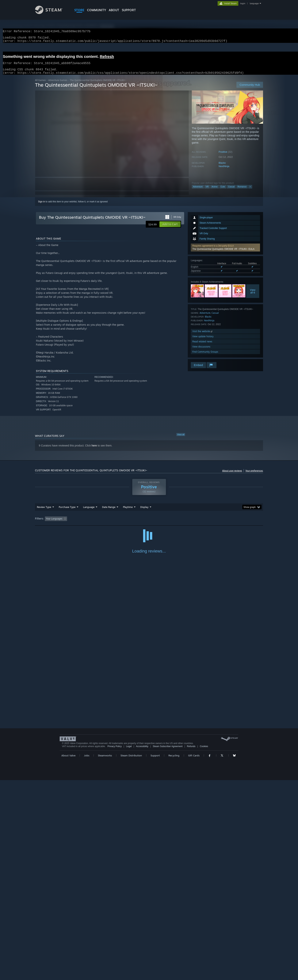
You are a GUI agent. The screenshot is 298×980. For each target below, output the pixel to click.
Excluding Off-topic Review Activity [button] (93, 523)
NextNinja (224, 171)
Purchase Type (67, 512)
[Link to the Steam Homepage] (52, 13)
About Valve (68, 955)
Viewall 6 (253, 296)
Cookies (204, 946)
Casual (231, 191)
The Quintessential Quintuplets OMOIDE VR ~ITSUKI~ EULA (223, 254)
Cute (223, 191)
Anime (214, 191)
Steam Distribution (131, 955)
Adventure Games (58, 85)
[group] (149, 524)
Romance (242, 191)
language (254, 3)
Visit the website (203, 336)
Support (155, 955)
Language (89, 512)
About (114, 10)
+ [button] (250, 191)
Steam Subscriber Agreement (168, 946)
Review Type (44, 512)
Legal (129, 946)
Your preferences (254, 475)
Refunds (191, 946)
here (94, 450)
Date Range (109, 512)
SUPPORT (129, 10)
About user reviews (232, 475)
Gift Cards (194, 955)
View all (181, 439)
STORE (79, 10)
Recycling (174, 955)
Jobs (87, 955)
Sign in (42, 206)
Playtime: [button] (122, 523)
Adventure (198, 191)
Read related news (202, 346)
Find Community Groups (205, 356)
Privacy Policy (115, 946)
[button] (225, 252)
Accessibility (142, 946)
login (243, 3)
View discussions (201, 351)
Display (144, 512)
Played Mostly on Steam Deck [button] (149, 523)
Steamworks (105, 955)
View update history (203, 341)
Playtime (128, 512)
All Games (40, 85)
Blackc (222, 167)
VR (207, 191)
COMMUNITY (97, 10)
